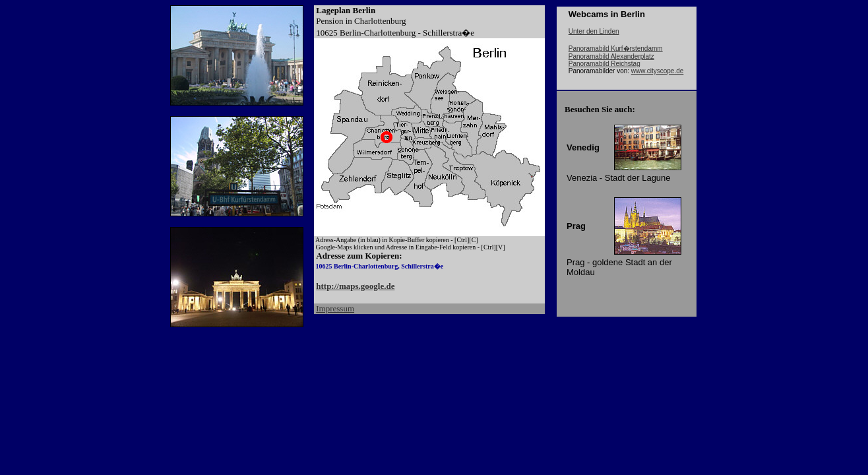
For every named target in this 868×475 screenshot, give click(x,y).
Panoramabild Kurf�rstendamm (616, 48)
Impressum (335, 308)
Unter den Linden (594, 31)
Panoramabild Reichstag (604, 64)
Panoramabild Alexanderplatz (611, 56)
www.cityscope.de (657, 71)
